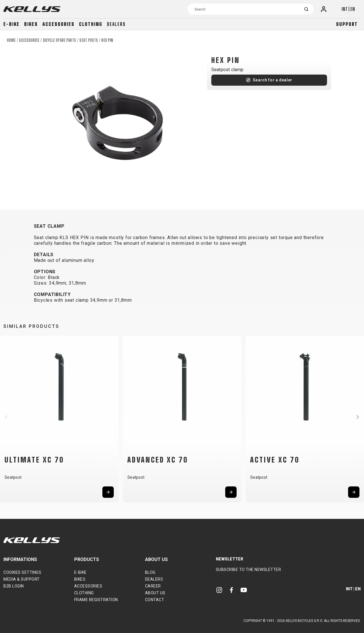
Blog (150, 572)
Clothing (91, 24)
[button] (6, 417)
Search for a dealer (273, 80)
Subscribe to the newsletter (249, 570)
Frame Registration (96, 600)
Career (153, 586)
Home (11, 40)
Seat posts (89, 40)
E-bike (12, 24)
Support (347, 24)
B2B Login (14, 586)
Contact (155, 600)
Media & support (22, 579)
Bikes (31, 24)
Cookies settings (22, 572)
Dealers (116, 24)
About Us (155, 593)
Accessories (58, 24)
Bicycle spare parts (60, 40)
